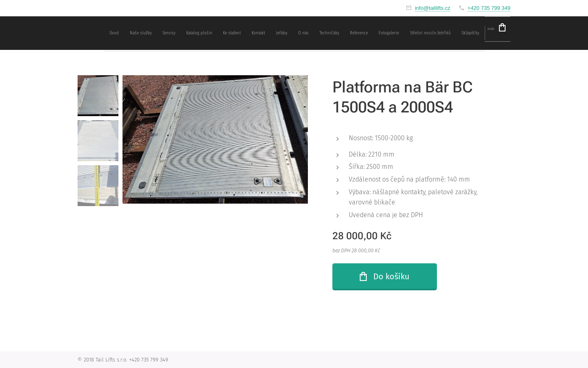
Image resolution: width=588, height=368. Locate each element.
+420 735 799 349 (489, 8)
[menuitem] (286, 33)
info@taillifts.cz (433, 8)
